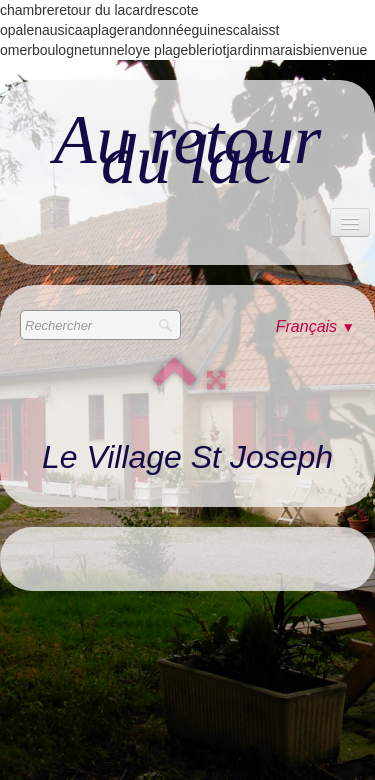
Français (315, 326)
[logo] (187, 150)
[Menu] (350, 222)
